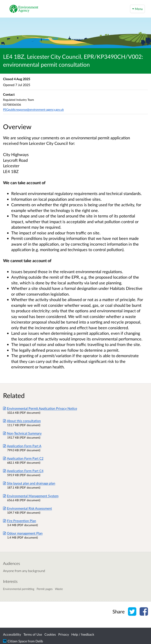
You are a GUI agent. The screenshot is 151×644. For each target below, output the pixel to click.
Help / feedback (83, 634)
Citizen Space (17, 641)
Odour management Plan (23, 533)
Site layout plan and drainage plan (29, 483)
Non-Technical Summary (22, 433)
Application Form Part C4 (23, 471)
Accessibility (12, 634)
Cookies (50, 634)
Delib (39, 641)
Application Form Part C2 (23, 458)
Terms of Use (33, 634)
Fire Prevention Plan (20, 521)
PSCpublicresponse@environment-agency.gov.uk (33, 109)
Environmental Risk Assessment (28, 508)
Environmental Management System (31, 496)
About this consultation (22, 421)
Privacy (64, 634)
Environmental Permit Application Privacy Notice (40, 408)
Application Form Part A (22, 446)
